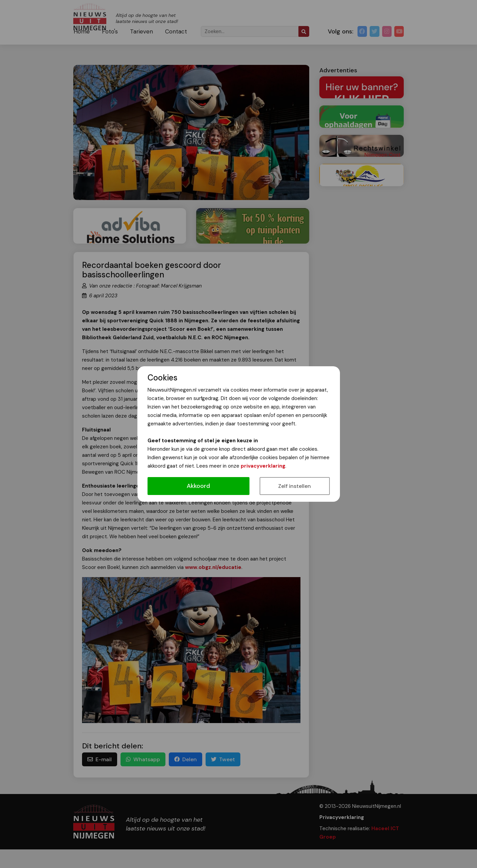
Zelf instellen (295, 486)
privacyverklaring (263, 466)
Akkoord (198, 486)
